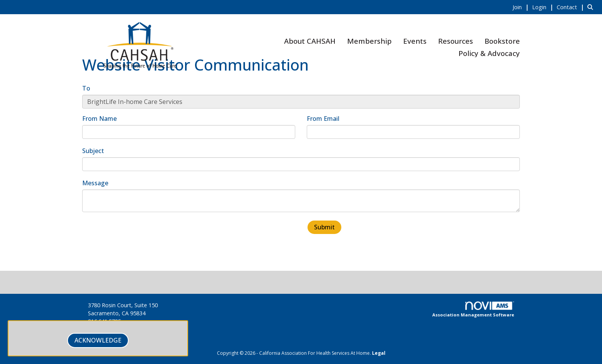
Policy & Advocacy (489, 53)
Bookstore (502, 41)
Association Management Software (473, 310)
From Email (323, 119)
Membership (369, 41)
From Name (99, 119)
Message (95, 183)
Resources (456, 41)
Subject (93, 151)
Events (415, 41)
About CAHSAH (310, 41)
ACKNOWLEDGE (98, 340)
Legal (379, 353)
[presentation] (141, 235)
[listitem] (522, 7)
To (86, 88)
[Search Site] (592, 7)
